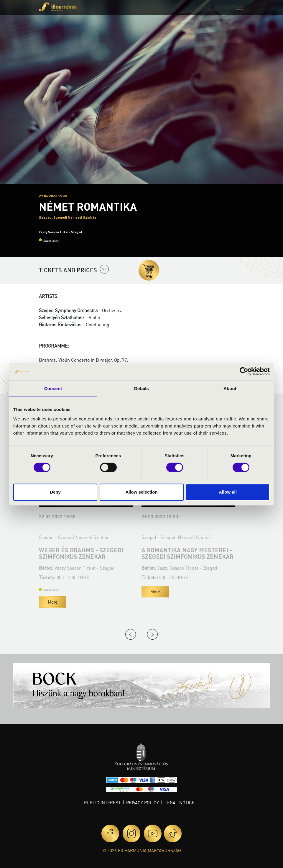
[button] (240, 8)
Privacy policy (143, 803)
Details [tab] (141, 388)
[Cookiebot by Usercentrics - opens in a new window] (244, 371)
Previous (131, 634)
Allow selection (141, 492)
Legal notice (180, 803)
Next (152, 634)
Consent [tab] (53, 388)
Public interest (102, 803)
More (53, 602)
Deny (55, 492)
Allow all (228, 492)
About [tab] (230, 388)
